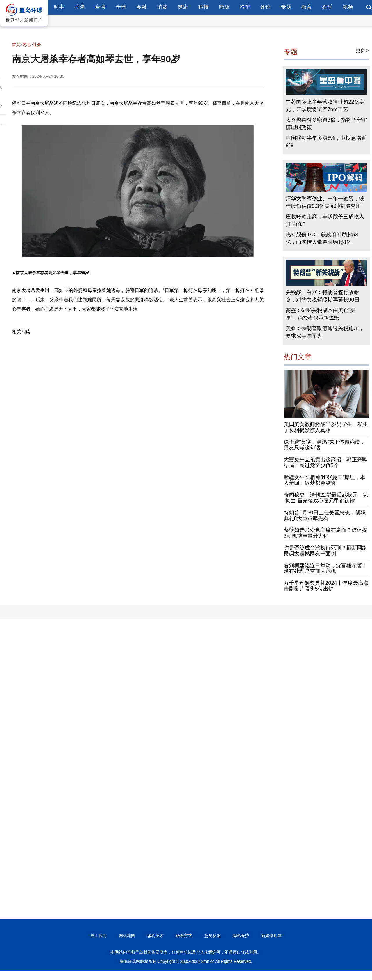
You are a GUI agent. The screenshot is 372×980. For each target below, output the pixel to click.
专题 (286, 7)
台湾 (100, 7)
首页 (16, 45)
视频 (348, 7)
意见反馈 (212, 935)
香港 (80, 7)
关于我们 (99, 935)
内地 (26, 45)
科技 (203, 7)
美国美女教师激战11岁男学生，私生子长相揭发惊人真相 (326, 427)
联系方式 (184, 935)
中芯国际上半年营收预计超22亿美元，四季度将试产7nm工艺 (325, 106)
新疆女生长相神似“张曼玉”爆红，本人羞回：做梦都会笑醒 (325, 480)
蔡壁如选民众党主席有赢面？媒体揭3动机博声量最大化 (325, 533)
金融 (142, 7)
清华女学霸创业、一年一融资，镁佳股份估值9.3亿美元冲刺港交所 (325, 202)
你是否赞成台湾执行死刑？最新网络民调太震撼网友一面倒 (325, 551)
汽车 (245, 7)
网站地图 (127, 935)
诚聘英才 (155, 935)
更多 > (362, 50)
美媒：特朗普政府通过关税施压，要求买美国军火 (325, 332)
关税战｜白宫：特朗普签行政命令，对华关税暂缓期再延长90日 (323, 296)
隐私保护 (241, 935)
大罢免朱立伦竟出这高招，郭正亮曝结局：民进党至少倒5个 (325, 462)
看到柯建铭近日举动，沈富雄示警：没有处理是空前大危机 (325, 568)
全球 (121, 7)
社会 (37, 45)
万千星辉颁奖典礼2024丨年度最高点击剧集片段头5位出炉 (326, 586)
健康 (183, 7)
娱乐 (327, 7)
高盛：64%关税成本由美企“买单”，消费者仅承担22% (321, 314)
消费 (162, 7)
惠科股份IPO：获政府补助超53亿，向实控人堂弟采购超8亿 (322, 238)
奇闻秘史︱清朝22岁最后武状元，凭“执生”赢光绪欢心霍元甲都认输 (326, 498)
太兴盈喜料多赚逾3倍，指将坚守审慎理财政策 (326, 124)
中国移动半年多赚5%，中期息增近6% (326, 142)
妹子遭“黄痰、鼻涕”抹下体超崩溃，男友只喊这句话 (325, 445)
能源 (224, 7)
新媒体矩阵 (271, 935)
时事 (59, 7)
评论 (265, 7)
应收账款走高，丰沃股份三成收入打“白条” (325, 220)
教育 (307, 7)
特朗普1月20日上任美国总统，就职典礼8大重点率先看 (325, 515)
